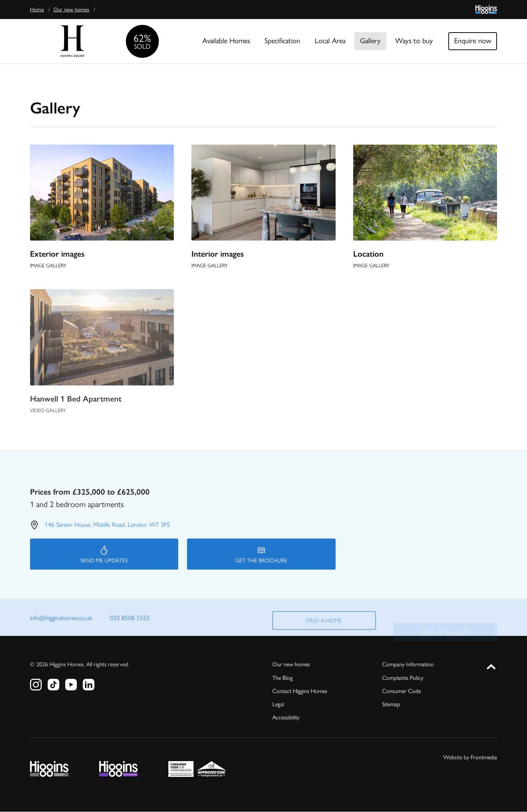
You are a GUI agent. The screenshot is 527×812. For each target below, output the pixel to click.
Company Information (408, 664)
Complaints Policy (403, 678)
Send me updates (104, 555)
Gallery (370, 41)
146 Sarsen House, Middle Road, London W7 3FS (107, 524)
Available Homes (226, 41)
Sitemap (391, 704)
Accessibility (286, 717)
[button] (491, 665)
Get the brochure (261, 555)
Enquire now (473, 41)
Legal (278, 704)
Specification (282, 41)
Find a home (324, 627)
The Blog (283, 678)
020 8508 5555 (130, 619)
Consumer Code (401, 691)
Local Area (330, 41)
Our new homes (71, 10)
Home (37, 10)
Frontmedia (484, 757)
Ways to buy (414, 41)
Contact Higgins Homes (300, 691)
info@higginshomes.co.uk (61, 619)
